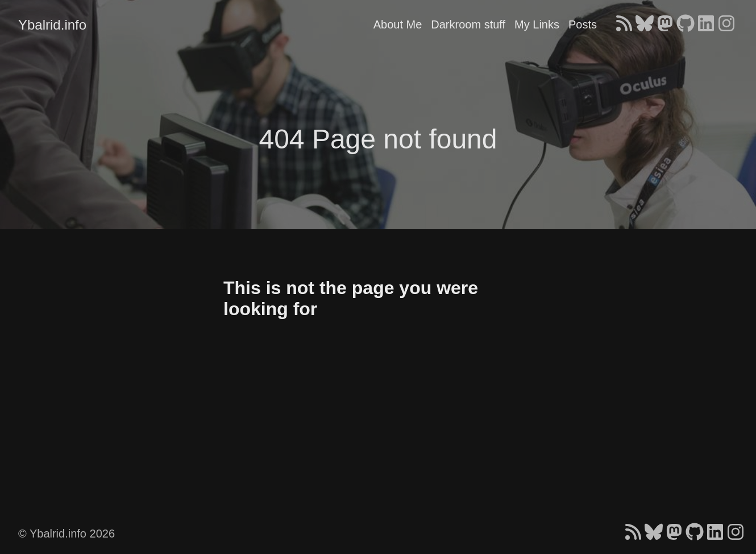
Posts (583, 24)
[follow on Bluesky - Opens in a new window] (645, 24)
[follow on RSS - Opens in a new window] (624, 24)
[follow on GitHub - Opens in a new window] (686, 24)
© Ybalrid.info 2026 (67, 534)
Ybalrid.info (52, 25)
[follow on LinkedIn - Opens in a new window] (706, 24)
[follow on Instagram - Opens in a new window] (726, 24)
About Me (398, 24)
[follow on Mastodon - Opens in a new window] (665, 24)
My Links (537, 24)
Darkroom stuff (468, 24)
